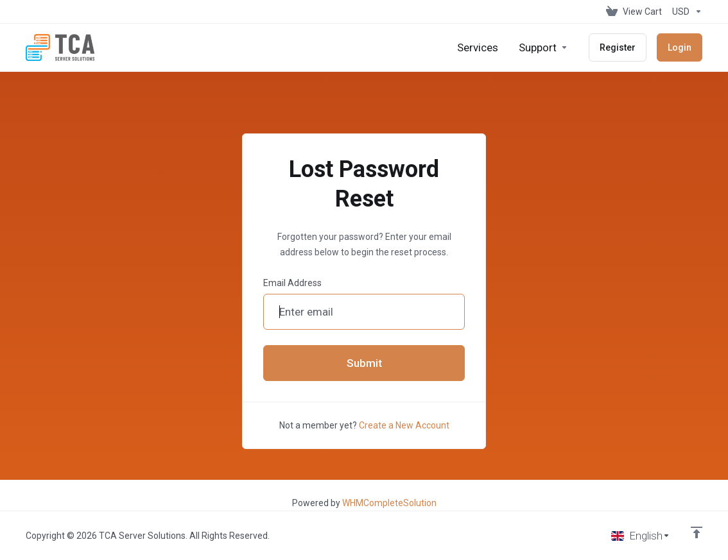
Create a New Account (404, 425)
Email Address (292, 283)
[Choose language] (641, 536)
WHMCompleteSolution (389, 503)
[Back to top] (697, 532)
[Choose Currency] (685, 12)
